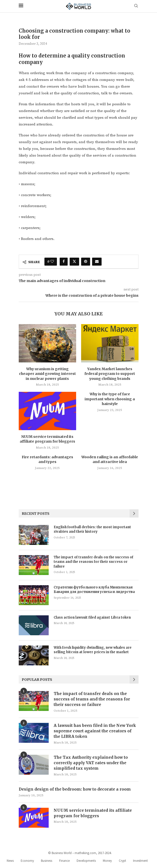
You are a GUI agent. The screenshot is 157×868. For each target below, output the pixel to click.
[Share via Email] (97, 262)
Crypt (122, 862)
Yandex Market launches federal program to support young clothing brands (110, 374)
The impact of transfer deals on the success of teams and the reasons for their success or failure (93, 562)
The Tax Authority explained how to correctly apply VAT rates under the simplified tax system (92, 764)
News (10, 862)
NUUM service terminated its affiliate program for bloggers (47, 439)
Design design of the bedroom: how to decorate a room (76, 791)
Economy (27, 862)
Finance (64, 862)
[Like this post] (52, 262)
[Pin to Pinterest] (86, 262)
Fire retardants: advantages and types (47, 460)
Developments (86, 862)
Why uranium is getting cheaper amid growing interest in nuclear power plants (47, 374)
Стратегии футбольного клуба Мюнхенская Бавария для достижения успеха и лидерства (94, 590)
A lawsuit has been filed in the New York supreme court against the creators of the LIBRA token (96, 732)
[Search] (136, 6)
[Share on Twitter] (74, 262)
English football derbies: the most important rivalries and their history (92, 529)
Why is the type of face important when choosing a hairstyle (110, 399)
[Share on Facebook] (64, 262)
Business (47, 862)
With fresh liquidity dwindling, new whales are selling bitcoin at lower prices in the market (93, 650)
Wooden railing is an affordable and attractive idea (110, 460)
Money (107, 862)
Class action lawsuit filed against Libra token (92, 617)
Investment (140, 862)
